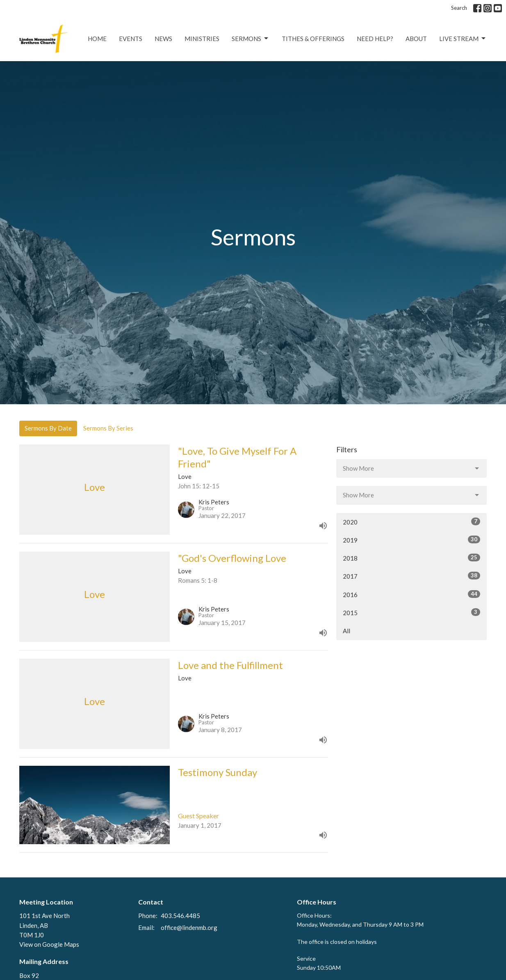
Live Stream (463, 39)
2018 (411, 558)
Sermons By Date (48, 428)
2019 (411, 540)
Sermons (251, 39)
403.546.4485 (180, 916)
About (416, 39)
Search (459, 8)
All (346, 631)
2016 (411, 594)
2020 (411, 522)
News (163, 39)
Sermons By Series (108, 428)
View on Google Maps (49, 944)
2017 (411, 576)
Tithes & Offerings (313, 39)
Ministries (202, 39)
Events (131, 39)
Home (97, 39)
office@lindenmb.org (189, 927)
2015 (411, 612)
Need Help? (375, 39)
